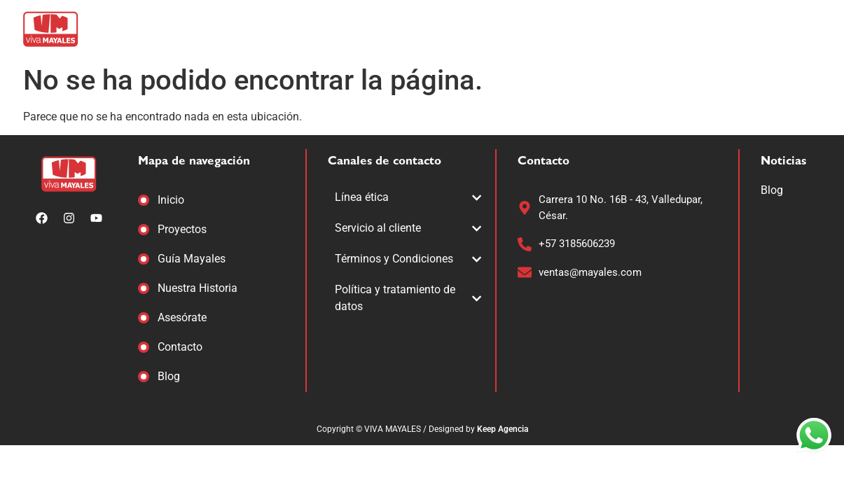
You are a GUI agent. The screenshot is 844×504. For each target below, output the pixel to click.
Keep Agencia (503, 429)
